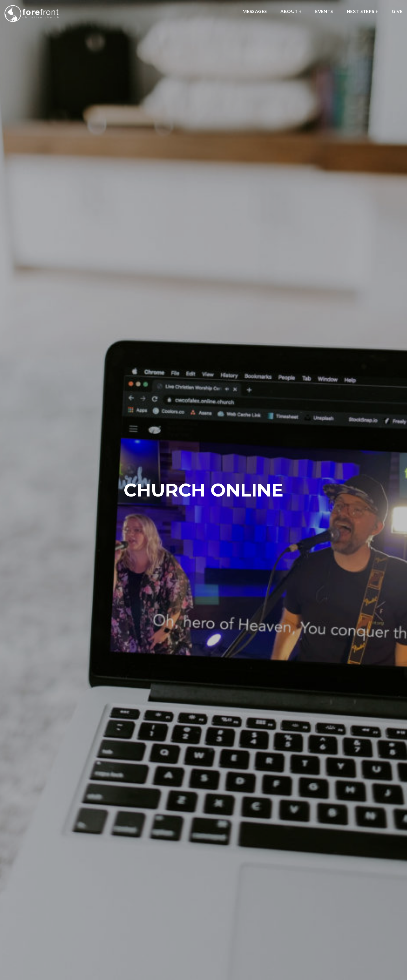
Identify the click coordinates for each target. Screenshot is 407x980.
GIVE (397, 11)
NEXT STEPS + (363, 11)
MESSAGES (255, 11)
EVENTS (324, 11)
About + (291, 11)
